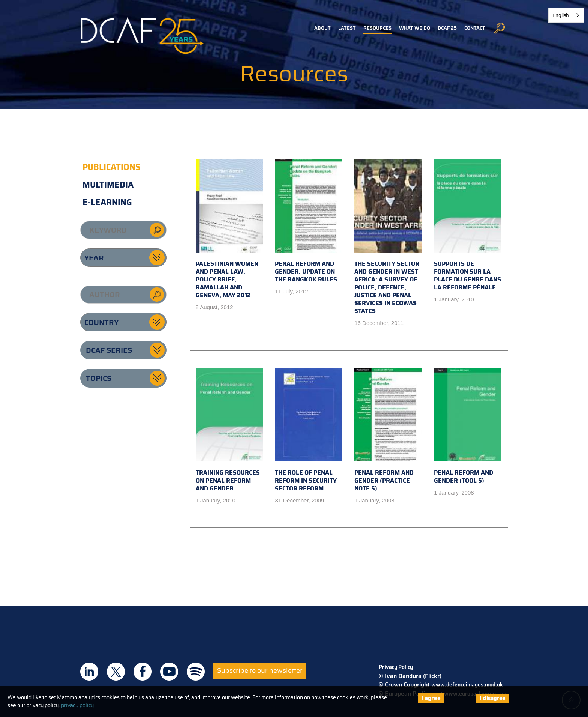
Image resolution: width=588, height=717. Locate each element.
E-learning (107, 202)
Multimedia (108, 185)
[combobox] (566, 15)
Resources (377, 28)
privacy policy (77, 705)
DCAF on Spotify (196, 672)
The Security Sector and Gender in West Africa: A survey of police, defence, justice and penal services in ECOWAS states (388, 237)
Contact (475, 28)
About (322, 28)
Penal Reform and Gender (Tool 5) (468, 426)
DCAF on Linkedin (89, 672)
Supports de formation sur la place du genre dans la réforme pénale (468, 225)
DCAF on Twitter (116, 672)
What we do (415, 28)
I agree (431, 698)
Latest (347, 28)
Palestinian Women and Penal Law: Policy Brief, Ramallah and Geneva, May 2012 (229, 229)
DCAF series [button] (109, 350)
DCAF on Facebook (142, 672)
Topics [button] (99, 378)
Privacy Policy (396, 667)
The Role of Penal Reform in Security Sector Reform (309, 430)
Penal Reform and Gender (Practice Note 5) (388, 430)
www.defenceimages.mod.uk (467, 685)
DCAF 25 (447, 28)
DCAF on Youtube (169, 672)
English (561, 15)
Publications (112, 167)
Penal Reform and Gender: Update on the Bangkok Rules (309, 221)
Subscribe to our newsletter (260, 670)
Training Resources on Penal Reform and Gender (229, 430)
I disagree (492, 698)
